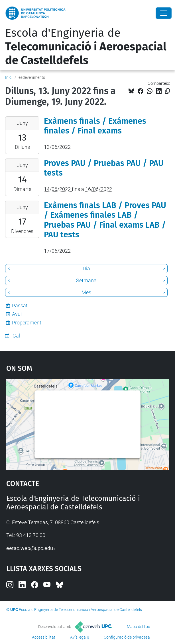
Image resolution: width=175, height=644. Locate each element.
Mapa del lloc (138, 627)
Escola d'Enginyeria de (86, 47)
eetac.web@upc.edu (30, 548)
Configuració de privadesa (127, 637)
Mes (86, 292)
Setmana (86, 280)
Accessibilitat (44, 637)
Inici (9, 77)
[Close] (164, 13)
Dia (86, 268)
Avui (17, 314)
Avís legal (78, 637)
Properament (27, 323)
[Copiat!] (167, 91)
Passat (20, 305)
